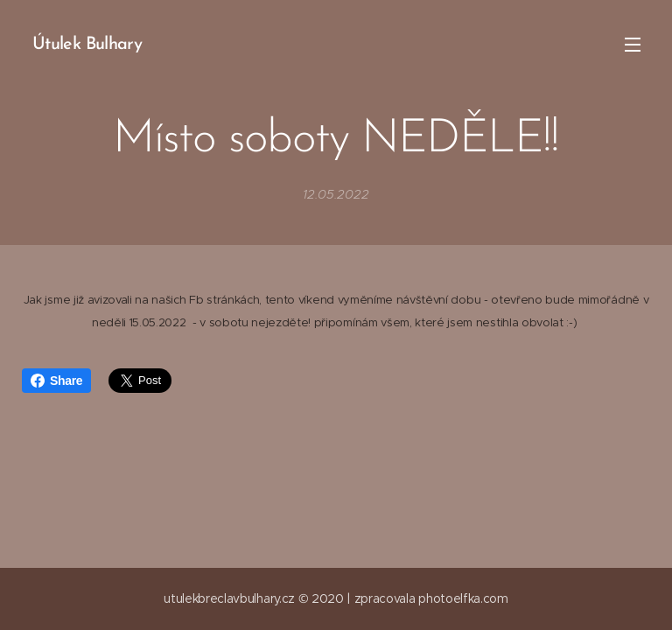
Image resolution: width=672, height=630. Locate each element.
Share (56, 381)
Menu (633, 45)
